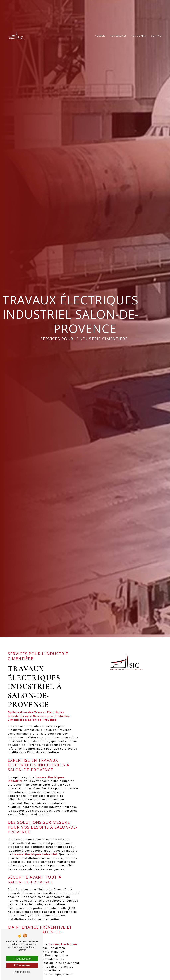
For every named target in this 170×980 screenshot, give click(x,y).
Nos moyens (139, 41)
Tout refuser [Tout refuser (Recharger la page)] (22, 965)
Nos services (118, 41)
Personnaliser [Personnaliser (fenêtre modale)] (22, 972)
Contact (157, 41)
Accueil (100, 41)
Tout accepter (22, 959)
